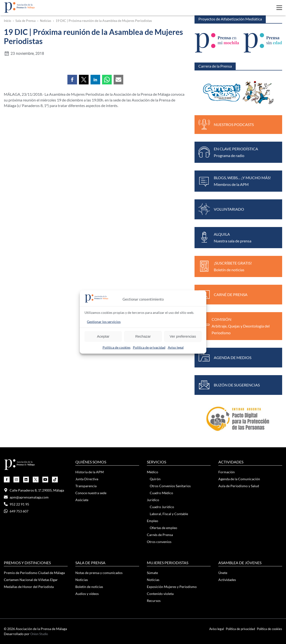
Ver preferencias (183, 336)
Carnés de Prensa (160, 535)
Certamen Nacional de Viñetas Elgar (31, 580)
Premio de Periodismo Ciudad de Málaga (34, 573)
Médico (153, 472)
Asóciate (82, 500)
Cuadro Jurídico (162, 507)
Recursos (154, 601)
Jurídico (153, 500)
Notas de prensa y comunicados (99, 573)
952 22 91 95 (16, 504)
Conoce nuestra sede (91, 493)
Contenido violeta (160, 594)
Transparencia (86, 486)
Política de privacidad (149, 347)
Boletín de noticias (89, 587)
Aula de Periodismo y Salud (239, 486)
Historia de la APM (90, 472)
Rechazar (143, 336)
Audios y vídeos (87, 594)
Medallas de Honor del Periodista (29, 587)
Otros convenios (159, 542)
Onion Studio (40, 634)
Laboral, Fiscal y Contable (169, 514)
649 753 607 (16, 511)
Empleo (153, 521)
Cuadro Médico (161, 493)
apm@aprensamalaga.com (26, 497)
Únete (223, 573)
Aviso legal (176, 347)
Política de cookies (117, 347)
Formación (227, 472)
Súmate (152, 573)
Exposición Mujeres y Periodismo (172, 587)
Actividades (227, 580)
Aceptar (103, 336)
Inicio (8, 21)
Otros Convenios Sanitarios (170, 486)
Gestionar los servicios (104, 321)
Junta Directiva (87, 479)
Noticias (49, 21)
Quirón (155, 479)
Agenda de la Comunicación (239, 479)
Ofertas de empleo (163, 528)
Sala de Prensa (27, 21)
